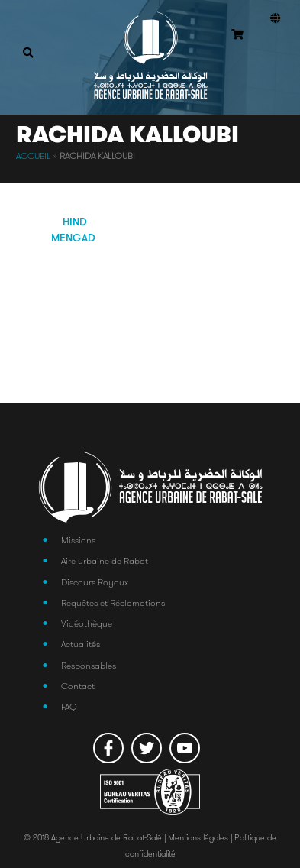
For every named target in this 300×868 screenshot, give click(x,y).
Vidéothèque (87, 623)
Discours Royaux (95, 582)
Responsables (89, 665)
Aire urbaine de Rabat (105, 560)
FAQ (69, 706)
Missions (78, 540)
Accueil (33, 156)
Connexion (272, 54)
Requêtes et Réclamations (113, 602)
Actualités (81, 644)
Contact (78, 686)
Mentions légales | (201, 838)
